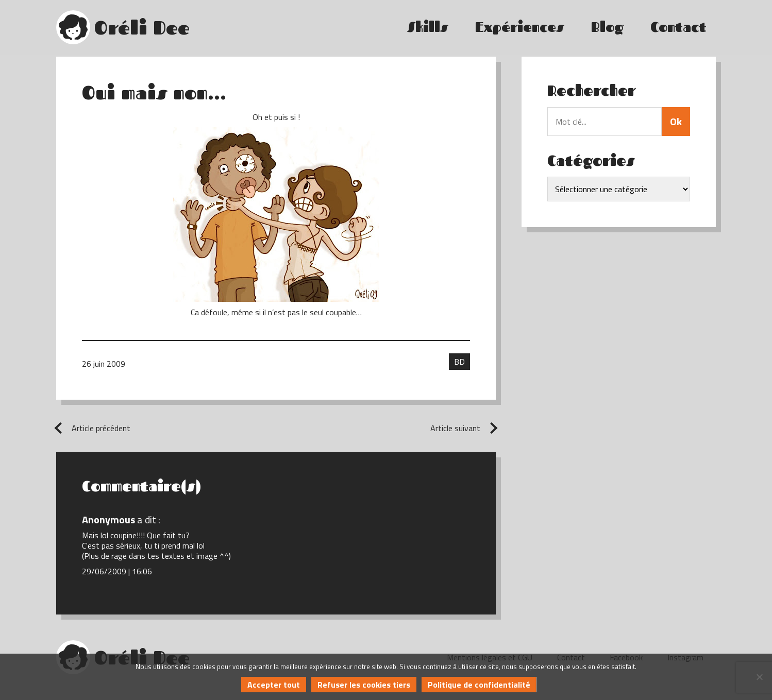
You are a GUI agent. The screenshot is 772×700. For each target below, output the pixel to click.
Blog (607, 27)
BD (459, 362)
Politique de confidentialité (479, 685)
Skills (428, 27)
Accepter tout (274, 685)
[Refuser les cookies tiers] (759, 677)
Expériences (520, 27)
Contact (678, 27)
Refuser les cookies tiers (364, 685)
